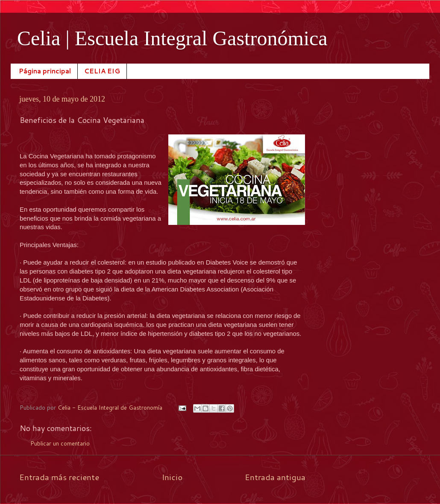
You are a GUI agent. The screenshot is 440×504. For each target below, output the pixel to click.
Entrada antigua (275, 477)
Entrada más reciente (59, 477)
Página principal (45, 71)
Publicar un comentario (60, 443)
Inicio (172, 477)
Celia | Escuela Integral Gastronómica (172, 38)
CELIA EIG (102, 71)
